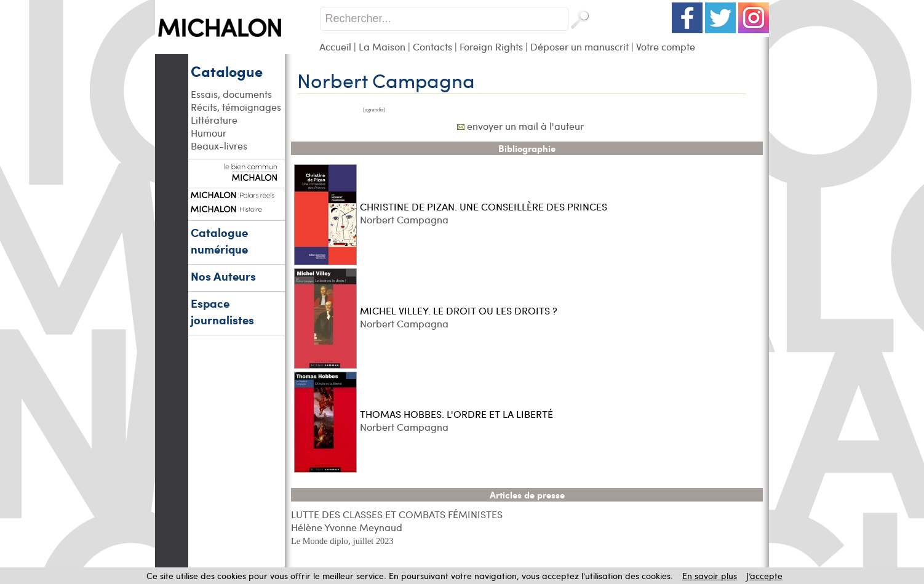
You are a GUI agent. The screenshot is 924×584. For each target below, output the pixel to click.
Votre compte (666, 46)
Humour (209, 133)
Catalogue (227, 71)
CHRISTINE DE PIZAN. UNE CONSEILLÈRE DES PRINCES (484, 206)
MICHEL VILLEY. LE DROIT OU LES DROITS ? (459, 310)
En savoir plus (710, 576)
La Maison (382, 46)
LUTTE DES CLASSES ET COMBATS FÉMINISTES (397, 514)
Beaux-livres (219, 146)
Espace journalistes (222, 311)
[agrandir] (374, 110)
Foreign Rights (491, 46)
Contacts (432, 46)
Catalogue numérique (219, 241)
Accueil (335, 46)
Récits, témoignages (236, 107)
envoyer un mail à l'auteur (525, 126)
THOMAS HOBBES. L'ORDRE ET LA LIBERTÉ (456, 414)
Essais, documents (231, 94)
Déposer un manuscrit (579, 46)
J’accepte (764, 576)
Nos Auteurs (223, 276)
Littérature (214, 120)
